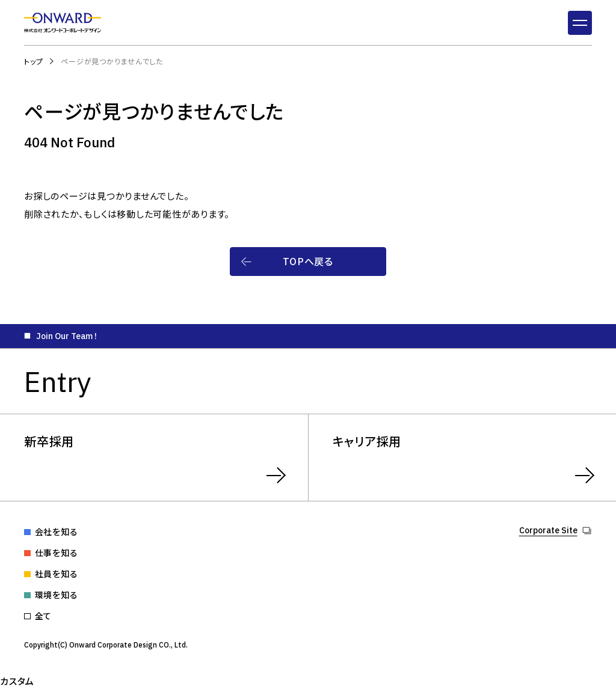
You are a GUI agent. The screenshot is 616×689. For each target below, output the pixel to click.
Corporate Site (548, 531)
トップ (33, 61)
